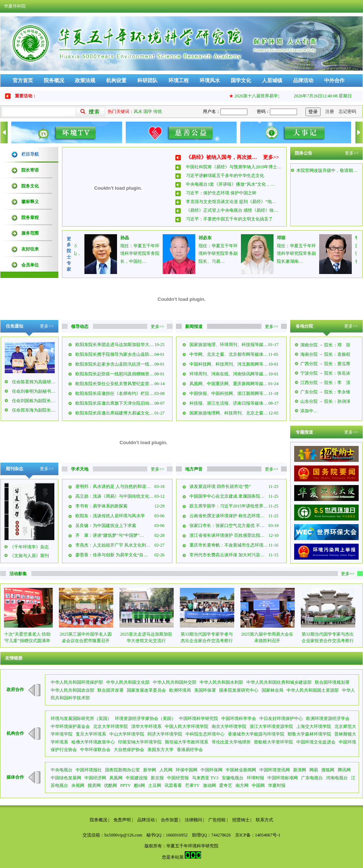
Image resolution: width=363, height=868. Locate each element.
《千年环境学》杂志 (29, 547)
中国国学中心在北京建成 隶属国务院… (227, 496)
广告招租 (217, 820)
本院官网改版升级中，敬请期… (327, 174)
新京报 (157, 778)
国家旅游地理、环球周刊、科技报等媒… (229, 345)
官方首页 (23, 81)
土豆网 (155, 785)
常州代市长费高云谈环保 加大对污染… (227, 555)
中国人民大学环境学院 (187, 726)
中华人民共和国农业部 (72, 690)
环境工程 (179, 81)
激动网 (209, 785)
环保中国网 (187, 770)
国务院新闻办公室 (122, 770)
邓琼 (288, 238)
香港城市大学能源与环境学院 (256, 734)
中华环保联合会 (95, 750)
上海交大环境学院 (314, 726)
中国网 (258, 785)
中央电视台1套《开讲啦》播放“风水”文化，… (230, 184)
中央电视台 (62, 770)
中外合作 (334, 81)
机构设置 (116, 81)
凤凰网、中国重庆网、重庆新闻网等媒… (229, 384)
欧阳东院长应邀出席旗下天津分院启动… (114, 403)
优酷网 (110, 785)
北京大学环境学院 (110, 726)
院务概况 (54, 81)
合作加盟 (170, 820)
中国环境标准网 (283, 778)
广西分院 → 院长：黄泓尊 (325, 364)
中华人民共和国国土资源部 (313, 690)
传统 (158, 111)
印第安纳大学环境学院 (140, 742)
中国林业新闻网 (241, 770)
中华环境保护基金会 (70, 726)
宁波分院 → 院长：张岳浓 (325, 373)
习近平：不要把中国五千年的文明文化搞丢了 (229, 219)
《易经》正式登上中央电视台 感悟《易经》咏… (232, 210)
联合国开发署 (110, 690)
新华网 (150, 770)
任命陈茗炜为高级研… (34, 382)
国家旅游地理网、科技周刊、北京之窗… (229, 413)
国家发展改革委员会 (146, 690)
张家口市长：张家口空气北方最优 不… (227, 526)
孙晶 (132, 238)
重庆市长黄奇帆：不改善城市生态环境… (229, 545)
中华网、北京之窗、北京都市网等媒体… (229, 354)
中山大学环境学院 (127, 734)
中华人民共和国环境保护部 (77, 682)
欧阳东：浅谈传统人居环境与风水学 (110, 516)
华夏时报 (277, 785)
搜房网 (94, 785)
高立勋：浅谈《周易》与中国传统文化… (114, 496)
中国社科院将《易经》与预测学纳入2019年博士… (234, 167)
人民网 (166, 770)
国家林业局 (272, 690)
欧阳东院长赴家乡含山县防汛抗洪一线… (114, 364)
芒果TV (192, 785)
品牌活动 (303, 81)
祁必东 (212, 238)
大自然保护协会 (129, 750)
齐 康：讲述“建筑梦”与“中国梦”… (110, 535)
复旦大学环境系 (91, 734)
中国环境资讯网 (275, 770)
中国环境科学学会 (239, 719)
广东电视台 (312, 778)
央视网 (78, 785)
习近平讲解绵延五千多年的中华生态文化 (225, 176)
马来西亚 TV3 (205, 778)
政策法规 (85, 81)
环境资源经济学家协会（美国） (145, 719)
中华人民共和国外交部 (175, 682)
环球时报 (255, 778)
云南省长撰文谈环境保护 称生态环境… (227, 516)
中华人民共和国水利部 (221, 682)
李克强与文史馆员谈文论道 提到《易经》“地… (231, 202)
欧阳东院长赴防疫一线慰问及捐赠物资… (114, 374)
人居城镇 (272, 81)
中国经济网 (95, 778)
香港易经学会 (190, 750)
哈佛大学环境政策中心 (93, 742)
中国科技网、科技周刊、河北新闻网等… (229, 364)
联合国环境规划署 (332, 682)
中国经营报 (178, 778)
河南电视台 (337, 778)
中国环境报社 (89, 770)
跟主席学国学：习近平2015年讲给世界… (229, 506)
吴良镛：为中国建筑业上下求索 (106, 526)
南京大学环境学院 (229, 726)
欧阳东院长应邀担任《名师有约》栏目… (114, 393)
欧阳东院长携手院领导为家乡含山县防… (114, 354)
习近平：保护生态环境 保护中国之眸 (221, 193)
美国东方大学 (160, 750)
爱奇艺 (226, 785)
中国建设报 (137, 778)
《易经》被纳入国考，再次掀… (221, 157)
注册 (330, 111)
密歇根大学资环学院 (274, 742)
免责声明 (122, 820)
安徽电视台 (233, 778)
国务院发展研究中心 (239, 690)
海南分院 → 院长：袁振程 (325, 354)
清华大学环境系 (146, 726)
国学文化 (241, 81)
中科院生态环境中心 (205, 734)
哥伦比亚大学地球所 (231, 742)
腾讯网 (344, 770)
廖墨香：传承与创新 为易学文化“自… (112, 555)
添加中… (309, 411)
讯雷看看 (173, 785)
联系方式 (264, 820)
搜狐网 (328, 770)
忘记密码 (347, 111)
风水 (138, 111)
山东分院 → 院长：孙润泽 (325, 401)
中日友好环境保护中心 (281, 719)
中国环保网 (212, 770)
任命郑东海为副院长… (34, 410)
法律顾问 (193, 820)
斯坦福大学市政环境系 (187, 742)
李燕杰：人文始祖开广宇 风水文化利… (113, 545)
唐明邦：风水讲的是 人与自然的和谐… (113, 486)
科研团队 (147, 81)
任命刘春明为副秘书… (34, 391)
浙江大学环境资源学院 (271, 726)
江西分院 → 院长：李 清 (325, 383)
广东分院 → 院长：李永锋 (325, 392)
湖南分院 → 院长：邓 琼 (325, 345)
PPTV (126, 785)
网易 (314, 770)
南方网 (242, 785)
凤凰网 (116, 778)
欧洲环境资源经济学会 (328, 719)
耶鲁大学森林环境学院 (309, 734)
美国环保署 (205, 690)
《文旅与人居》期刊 (29, 556)
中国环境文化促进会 (316, 742)
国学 (148, 111)
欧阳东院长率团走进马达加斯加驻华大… (114, 345)
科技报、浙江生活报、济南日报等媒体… (229, 403)
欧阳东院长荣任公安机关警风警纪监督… (114, 384)
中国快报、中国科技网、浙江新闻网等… (229, 393)
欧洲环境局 (180, 690)
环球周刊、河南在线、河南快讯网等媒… (229, 374)
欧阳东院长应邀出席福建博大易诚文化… (114, 413)
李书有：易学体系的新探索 (101, 506)
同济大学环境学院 (165, 734)
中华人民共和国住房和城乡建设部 (279, 682)
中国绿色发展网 (66, 778)
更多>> (271, 157)
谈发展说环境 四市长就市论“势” (220, 486)
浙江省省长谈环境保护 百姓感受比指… (227, 535)
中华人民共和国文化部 (128, 682)
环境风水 (210, 81)
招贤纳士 (241, 820)
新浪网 (300, 770)
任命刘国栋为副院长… (34, 401)
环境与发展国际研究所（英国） (81, 719)
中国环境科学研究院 (199, 719)
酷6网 (139, 785)
